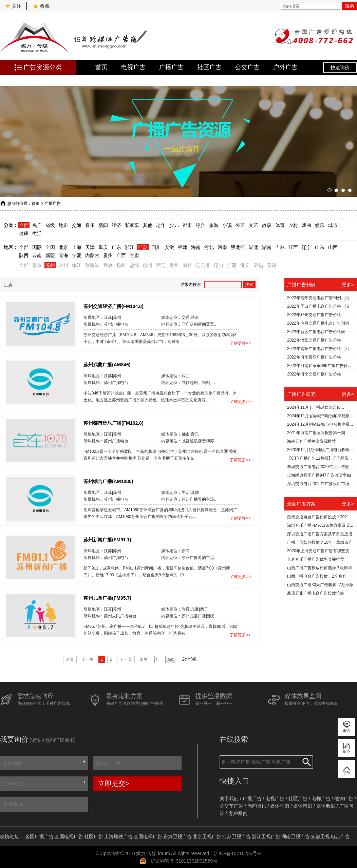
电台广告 (340, 836)
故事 (267, 225)
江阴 (232, 265)
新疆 (50, 255)
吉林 (280, 247)
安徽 (169, 247)
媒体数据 (326, 806)
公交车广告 (231, 806)
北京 (63, 247)
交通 (77, 225)
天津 (90, 247)
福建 (183, 247)
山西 (333, 247)
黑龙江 (238, 247)
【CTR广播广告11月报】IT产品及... (320, 458)
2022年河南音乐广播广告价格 (314, 357)
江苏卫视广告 (237, 836)
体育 (280, 225)
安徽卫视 (320, 836)
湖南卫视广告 (296, 836)
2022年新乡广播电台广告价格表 (316, 332)
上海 (77, 247)
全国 (50, 247)
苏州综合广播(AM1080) (108, 481)
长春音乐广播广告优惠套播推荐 (316, 559)
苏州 (50, 265)
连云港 (203, 265)
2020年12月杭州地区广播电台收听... (320, 450)
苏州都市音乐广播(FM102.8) (114, 423)
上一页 (88, 659)
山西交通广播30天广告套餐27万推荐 (320, 585)
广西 (121, 255)
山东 (320, 247)
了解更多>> (240, 343)
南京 (37, 265)
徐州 (148, 265)
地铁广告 (344, 798)
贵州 (108, 255)
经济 (116, 225)
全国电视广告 (69, 836)
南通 (187, 265)
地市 (63, 225)
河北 (209, 247)
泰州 (174, 265)
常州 (63, 265)
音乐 (90, 225)
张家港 (92, 265)
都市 (187, 225)
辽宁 (306, 247)
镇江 (77, 265)
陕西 (24, 255)
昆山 (219, 265)
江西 (293, 247)
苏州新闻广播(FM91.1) (107, 539)
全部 (24, 225)
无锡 (271, 265)
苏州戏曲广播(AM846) (107, 364)
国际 (37, 247)
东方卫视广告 (177, 836)
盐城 (134, 265)
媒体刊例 (280, 806)
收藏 (41, 6)
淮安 (245, 265)
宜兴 (108, 265)
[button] (330, 190)
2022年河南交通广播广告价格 (314, 374)
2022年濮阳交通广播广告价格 (314, 340)
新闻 (103, 225)
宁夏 (77, 255)
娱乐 (320, 225)
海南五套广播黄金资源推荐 (312, 441)
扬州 (121, 265)
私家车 (132, 225)
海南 (196, 247)
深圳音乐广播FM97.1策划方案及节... (320, 525)
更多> (348, 285)
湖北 (253, 247)
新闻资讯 (257, 806)
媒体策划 (303, 806)
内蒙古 (92, 255)
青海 (63, 255)
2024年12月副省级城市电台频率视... (320, 424)
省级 (50, 225)
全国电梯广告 (148, 836)
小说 (227, 225)
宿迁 (161, 265)
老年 (161, 225)
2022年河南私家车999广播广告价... (319, 366)
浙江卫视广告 (266, 836)
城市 (333, 225)
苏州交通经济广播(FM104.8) (114, 306)
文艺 (253, 225)
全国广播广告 (39, 836)
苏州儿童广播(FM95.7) (107, 598)
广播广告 (171, 67)
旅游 (214, 225)
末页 (144, 659)
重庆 (103, 247)
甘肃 (134, 255)
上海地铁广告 (118, 836)
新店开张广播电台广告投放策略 (316, 593)
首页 (101, 67)
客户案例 (238, 813)
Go (171, 659)
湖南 (267, 247)
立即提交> (114, 784)
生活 (37, 233)
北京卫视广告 (207, 836)
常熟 (258, 265)
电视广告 (133, 67)
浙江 (130, 247)
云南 (37, 255)
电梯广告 (321, 798)
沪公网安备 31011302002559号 (184, 861)
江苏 (143, 247)
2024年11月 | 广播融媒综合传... (316, 407)
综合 (201, 225)
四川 (156, 247)
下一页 (126, 659)
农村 (293, 225)
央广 (37, 225)
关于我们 (229, 798)
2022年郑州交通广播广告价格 (314, 315)
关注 (13, 6)
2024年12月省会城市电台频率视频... (320, 416)
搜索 (350, 6)
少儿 (174, 225)
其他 (148, 225)
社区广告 (209, 67)
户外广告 (285, 67)
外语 (240, 225)
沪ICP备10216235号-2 (238, 853)
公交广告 (247, 67)
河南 (222, 247)
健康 (24, 233)
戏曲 (306, 225)
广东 (116, 247)
